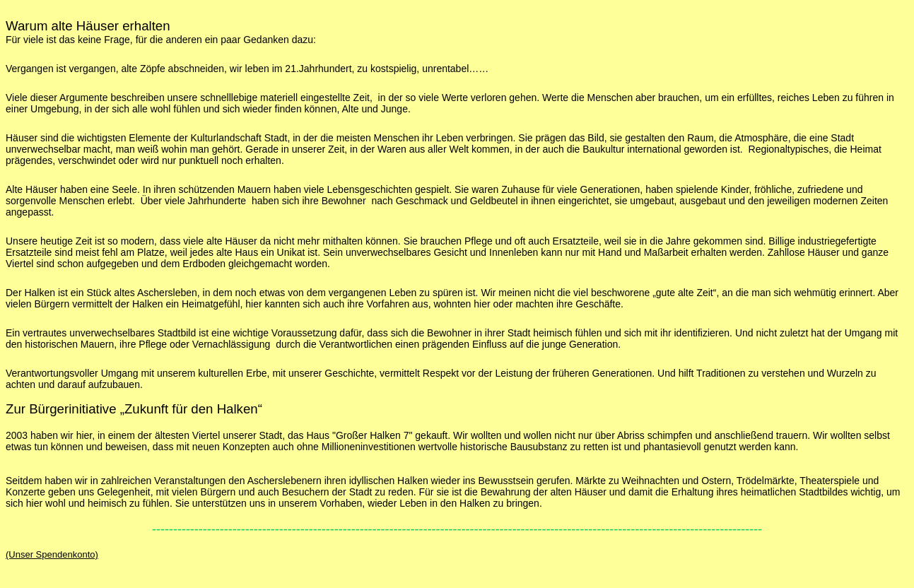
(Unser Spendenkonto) (52, 554)
